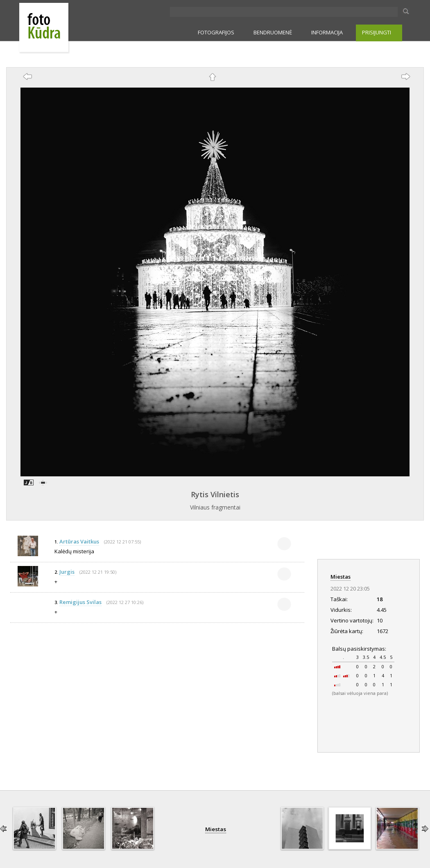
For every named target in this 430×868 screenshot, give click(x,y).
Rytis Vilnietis (215, 494)
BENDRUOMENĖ (273, 32)
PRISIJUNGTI (377, 32)
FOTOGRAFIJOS (216, 32)
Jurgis (67, 572)
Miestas (341, 577)
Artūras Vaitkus (79, 541)
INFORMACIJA (327, 32)
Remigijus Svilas (80, 602)
